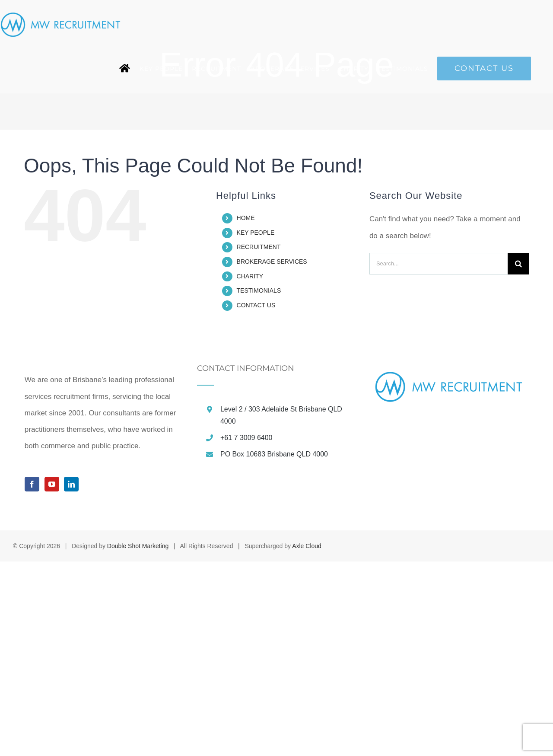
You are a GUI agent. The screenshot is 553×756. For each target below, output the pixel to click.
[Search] (518, 264)
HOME (246, 218)
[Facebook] (32, 679)
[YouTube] (52, 679)
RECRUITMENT (259, 247)
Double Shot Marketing (138, 740)
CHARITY (250, 276)
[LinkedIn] (71, 679)
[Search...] (439, 264)
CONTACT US (256, 305)
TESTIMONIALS (259, 290)
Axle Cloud (307, 740)
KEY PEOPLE (256, 233)
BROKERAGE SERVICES (272, 262)
